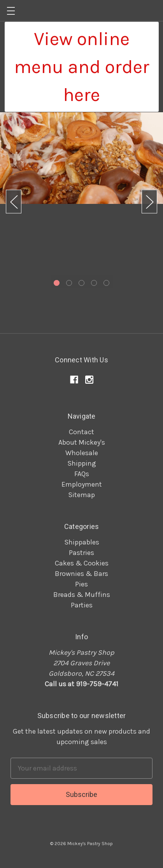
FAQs (82, 474)
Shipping (82, 463)
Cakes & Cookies (82, 563)
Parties (82, 605)
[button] (82, 67)
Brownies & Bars (81, 574)
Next (149, 202)
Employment (82, 484)
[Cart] (158, 10)
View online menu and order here (82, 67)
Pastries (81, 553)
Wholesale (82, 453)
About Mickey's (82, 442)
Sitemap (81, 495)
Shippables (82, 542)
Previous (14, 202)
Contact (81, 432)
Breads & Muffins (82, 595)
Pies (81, 584)
